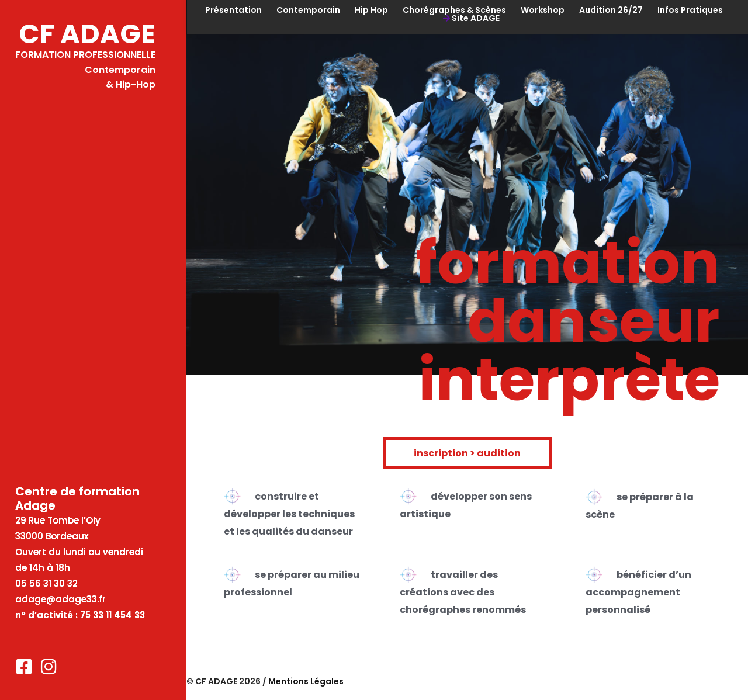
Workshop (543, 10)
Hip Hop (371, 10)
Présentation (233, 10)
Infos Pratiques (690, 10)
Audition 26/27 (611, 10)
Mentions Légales (306, 681)
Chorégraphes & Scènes (454, 10)
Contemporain (308, 10)
